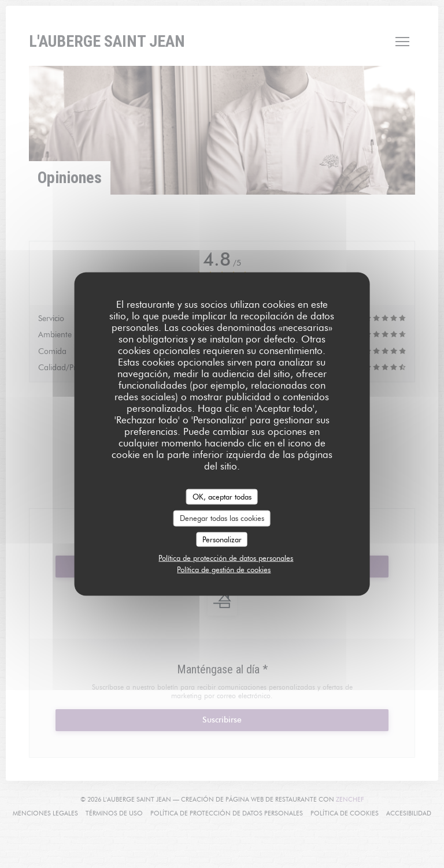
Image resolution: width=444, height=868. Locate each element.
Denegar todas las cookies (222, 518)
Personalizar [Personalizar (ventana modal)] (222, 539)
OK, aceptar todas (222, 496)
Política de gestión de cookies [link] (224, 569)
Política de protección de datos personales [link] (226, 558)
